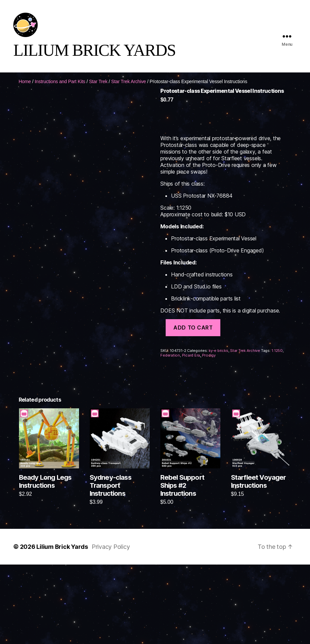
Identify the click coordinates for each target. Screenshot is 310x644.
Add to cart (193, 333)
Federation (170, 361)
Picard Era (191, 361)
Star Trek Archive (129, 87)
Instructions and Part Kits (60, 87)
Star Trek (98, 87)
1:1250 (277, 356)
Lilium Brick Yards (62, 552)
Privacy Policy (111, 552)
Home (25, 87)
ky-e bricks (218, 356)
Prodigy (209, 361)
